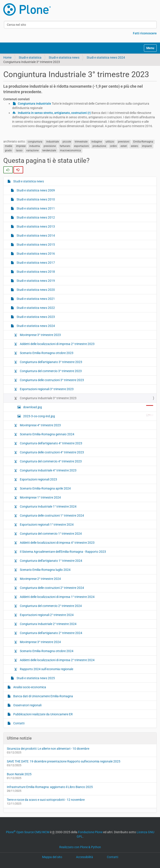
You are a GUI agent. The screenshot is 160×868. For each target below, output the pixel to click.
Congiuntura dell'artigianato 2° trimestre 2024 (51, 633)
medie (8, 146)
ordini (113, 146)
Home (7, 57)
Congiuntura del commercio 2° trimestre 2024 (50, 606)
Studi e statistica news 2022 (35, 308)
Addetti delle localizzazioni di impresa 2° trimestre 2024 (57, 660)
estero (135, 146)
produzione (99, 146)
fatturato (65, 146)
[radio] (8, 170)
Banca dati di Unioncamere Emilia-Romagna (43, 696)
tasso (19, 150)
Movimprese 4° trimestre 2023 (40, 425)
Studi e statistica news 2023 (35, 317)
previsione (50, 146)
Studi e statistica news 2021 (35, 299)
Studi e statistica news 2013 (35, 226)
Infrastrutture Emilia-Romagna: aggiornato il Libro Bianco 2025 (50, 787)
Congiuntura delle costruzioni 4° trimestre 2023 (52, 452)
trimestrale (81, 142)
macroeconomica (70, 150)
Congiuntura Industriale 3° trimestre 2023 (48, 398)
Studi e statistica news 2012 (35, 217)
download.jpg (88, 407)
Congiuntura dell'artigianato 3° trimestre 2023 (51, 362)
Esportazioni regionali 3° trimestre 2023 (46, 389)
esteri (124, 146)
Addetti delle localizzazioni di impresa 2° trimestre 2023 (57, 344)
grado (8, 150)
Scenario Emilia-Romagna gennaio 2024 (47, 434)
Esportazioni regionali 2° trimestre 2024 (46, 615)
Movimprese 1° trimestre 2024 (40, 497)
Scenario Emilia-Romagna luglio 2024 (45, 570)
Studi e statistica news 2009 (35, 190)
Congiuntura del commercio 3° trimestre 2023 (50, 371)
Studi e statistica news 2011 (35, 208)
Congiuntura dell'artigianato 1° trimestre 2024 (51, 561)
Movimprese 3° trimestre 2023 (40, 335)
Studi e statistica (30, 57)
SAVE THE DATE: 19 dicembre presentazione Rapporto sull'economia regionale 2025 (64, 761)
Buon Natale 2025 (19, 774)
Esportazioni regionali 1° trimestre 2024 (46, 525)
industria (35, 146)
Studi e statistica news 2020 (35, 290)
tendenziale (49, 150)
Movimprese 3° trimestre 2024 (40, 642)
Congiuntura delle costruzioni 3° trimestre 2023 (52, 380)
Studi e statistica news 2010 (35, 199)
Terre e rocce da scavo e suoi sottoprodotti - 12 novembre (46, 800)
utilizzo (110, 142)
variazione (32, 150)
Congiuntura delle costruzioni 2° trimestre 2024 (52, 588)
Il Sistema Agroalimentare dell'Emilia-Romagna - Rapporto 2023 (63, 552)
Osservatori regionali (27, 705)
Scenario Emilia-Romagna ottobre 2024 (46, 651)
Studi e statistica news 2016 (35, 254)
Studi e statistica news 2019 (35, 281)
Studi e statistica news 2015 (35, 245)
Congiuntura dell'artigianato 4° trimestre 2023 (51, 443)
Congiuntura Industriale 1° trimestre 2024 (48, 506)
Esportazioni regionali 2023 (38, 479)
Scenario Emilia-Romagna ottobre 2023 (46, 353)
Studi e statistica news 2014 (35, 236)
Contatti (19, 723)
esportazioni (81, 146)
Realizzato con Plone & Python (80, 847)
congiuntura (35, 142)
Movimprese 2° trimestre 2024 (40, 579)
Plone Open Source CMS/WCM (28, 832)
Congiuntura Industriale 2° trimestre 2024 (48, 624)
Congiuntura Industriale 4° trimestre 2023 (48, 470)
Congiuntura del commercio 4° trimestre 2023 (50, 461)
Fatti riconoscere (145, 33)
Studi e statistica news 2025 (35, 678)
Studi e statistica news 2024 (106, 57)
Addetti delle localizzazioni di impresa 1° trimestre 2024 (57, 597)
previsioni (124, 142)
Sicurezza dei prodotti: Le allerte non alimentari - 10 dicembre (48, 749)
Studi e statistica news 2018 (35, 272)
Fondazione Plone (90, 832)
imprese (21, 146)
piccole (67, 142)
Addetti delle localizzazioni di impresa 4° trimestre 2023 (57, 543)
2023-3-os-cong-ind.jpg (88, 416)
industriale (53, 142)
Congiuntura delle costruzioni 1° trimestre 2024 (52, 516)
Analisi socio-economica (29, 687)
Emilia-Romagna (143, 142)
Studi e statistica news (64, 57)
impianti (147, 146)
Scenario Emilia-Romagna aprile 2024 (45, 488)
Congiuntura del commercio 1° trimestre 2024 (50, 534)
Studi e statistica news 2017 (35, 263)
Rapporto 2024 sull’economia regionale (46, 669)
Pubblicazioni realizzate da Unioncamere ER (43, 714)
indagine (97, 142)
